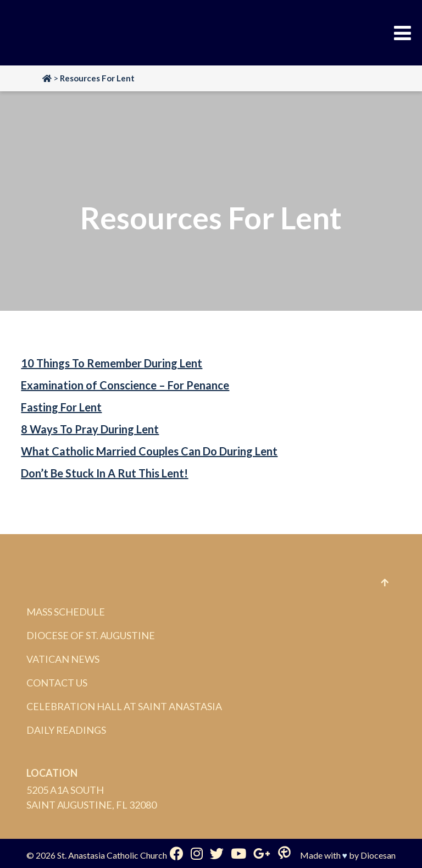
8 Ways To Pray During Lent (90, 429)
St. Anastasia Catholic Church (112, 855)
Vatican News (63, 659)
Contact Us (57, 683)
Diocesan (378, 855)
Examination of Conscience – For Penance (125, 385)
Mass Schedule (66, 612)
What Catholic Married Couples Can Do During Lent (149, 451)
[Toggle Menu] (402, 33)
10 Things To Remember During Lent (112, 363)
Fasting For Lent (61, 407)
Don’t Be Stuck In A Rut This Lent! (104, 473)
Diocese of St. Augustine (91, 635)
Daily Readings (66, 730)
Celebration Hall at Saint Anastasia (124, 706)
